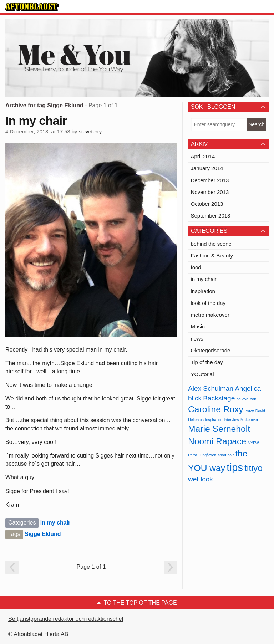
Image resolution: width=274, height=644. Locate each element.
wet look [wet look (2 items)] (201, 479)
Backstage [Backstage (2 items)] (219, 398)
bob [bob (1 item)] (253, 399)
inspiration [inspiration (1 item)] (214, 420)
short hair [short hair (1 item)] (226, 455)
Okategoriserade (211, 350)
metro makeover (210, 315)
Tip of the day (207, 362)
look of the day (208, 303)
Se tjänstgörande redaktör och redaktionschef (66, 619)
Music (198, 326)
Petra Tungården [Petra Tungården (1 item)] (202, 455)
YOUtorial (202, 374)
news (197, 339)
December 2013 (210, 180)
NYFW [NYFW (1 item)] (253, 443)
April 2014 (203, 156)
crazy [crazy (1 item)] (249, 411)
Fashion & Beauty (212, 255)
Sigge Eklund (43, 534)
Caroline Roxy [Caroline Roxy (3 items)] (216, 409)
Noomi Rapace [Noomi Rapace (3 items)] (217, 441)
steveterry (90, 132)
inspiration (203, 291)
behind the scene (211, 244)
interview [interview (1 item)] (232, 420)
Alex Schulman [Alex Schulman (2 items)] (211, 389)
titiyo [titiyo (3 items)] (253, 468)
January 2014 (207, 168)
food (196, 267)
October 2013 (207, 204)
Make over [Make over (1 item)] (249, 420)
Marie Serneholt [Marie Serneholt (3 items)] (219, 429)
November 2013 (210, 192)
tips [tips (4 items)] (235, 467)
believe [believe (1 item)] (242, 399)
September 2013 (211, 216)
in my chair (55, 523)
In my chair (36, 121)
